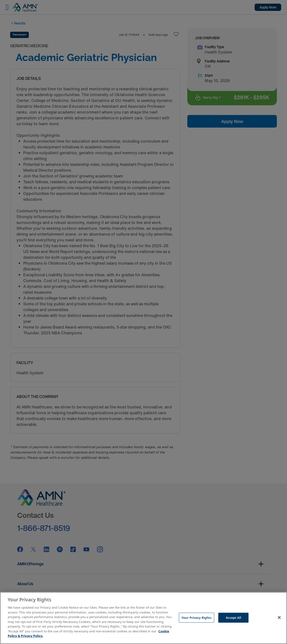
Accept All (234, 617)
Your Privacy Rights (196, 617)
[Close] (279, 617)
